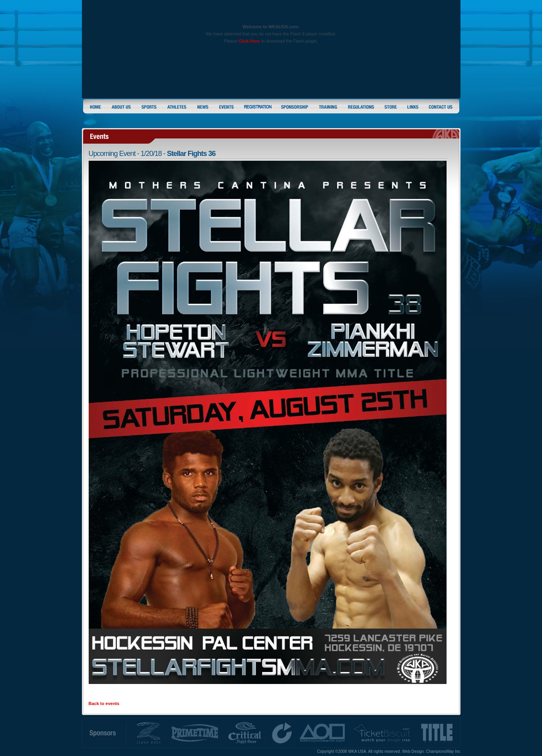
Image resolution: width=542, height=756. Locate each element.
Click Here (249, 41)
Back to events (104, 703)
